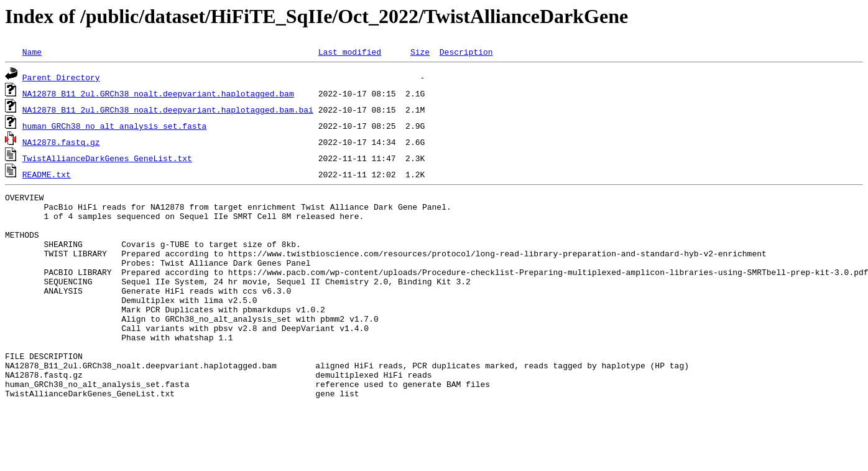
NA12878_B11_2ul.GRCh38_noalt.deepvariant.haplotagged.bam (158, 93)
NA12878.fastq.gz (61, 142)
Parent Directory (61, 77)
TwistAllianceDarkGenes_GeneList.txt (107, 158)
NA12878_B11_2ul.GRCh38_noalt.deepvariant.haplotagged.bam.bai (168, 110)
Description (466, 52)
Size (420, 52)
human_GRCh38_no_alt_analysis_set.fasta (114, 126)
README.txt (47, 174)
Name (32, 52)
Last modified (350, 52)
